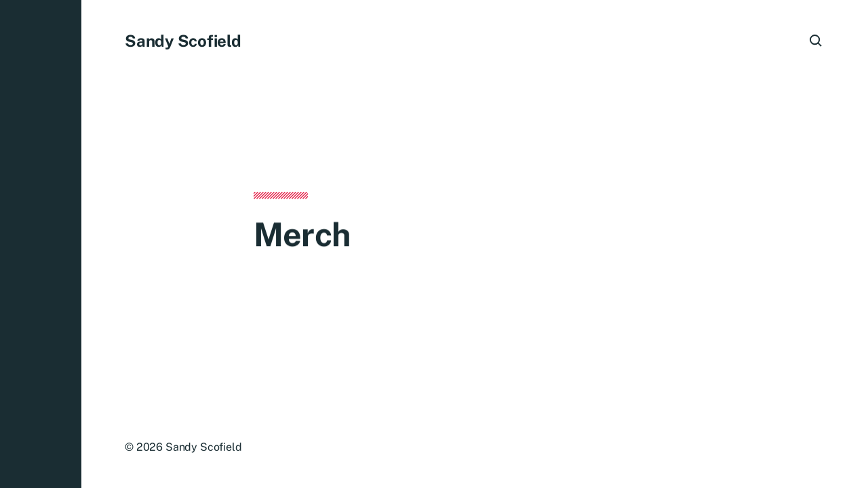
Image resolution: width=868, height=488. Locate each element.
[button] (41, 244)
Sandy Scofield (183, 41)
